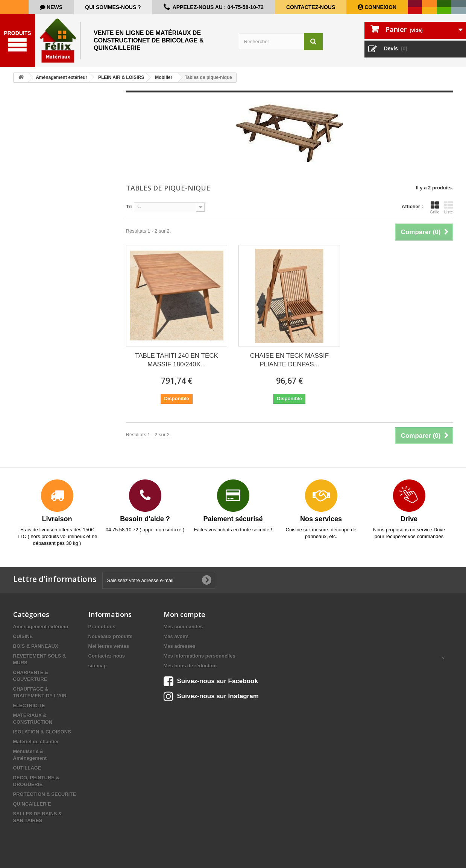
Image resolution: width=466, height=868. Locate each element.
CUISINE (23, 636)
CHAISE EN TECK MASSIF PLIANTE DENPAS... (289, 360)
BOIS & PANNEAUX (36, 646)
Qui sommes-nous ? (113, 7)
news (54, 7)
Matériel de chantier (36, 742)
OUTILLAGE (27, 768)
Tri (129, 206)
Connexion (380, 7)
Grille (435, 207)
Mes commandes (183, 627)
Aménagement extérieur (41, 627)
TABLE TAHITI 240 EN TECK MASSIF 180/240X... (177, 360)
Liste (449, 207)
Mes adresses (180, 646)
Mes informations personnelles (200, 656)
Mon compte (184, 614)
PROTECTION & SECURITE (45, 794)
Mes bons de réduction (190, 666)
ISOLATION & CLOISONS (42, 732)
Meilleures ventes (109, 646)
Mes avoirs (176, 636)
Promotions (102, 627)
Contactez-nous (311, 7)
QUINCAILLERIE (32, 804)
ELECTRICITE (29, 705)
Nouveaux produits (111, 636)
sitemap (98, 666)
